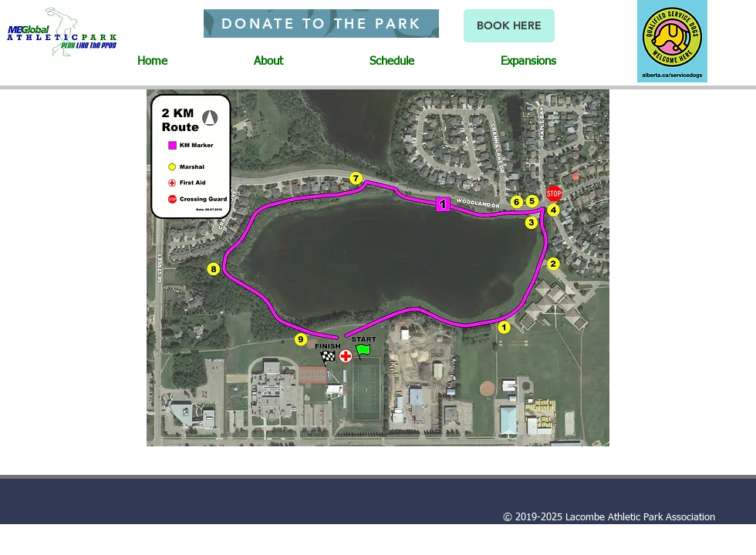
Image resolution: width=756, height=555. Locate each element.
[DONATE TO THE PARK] (321, 24)
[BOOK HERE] (509, 26)
